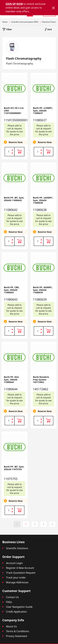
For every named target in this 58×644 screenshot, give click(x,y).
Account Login (14, 563)
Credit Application (16, 612)
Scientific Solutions (17, 548)
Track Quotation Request (21, 573)
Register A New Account (20, 568)
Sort (49, 29)
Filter (9, 29)
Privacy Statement (17, 636)
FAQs (9, 602)
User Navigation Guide (19, 607)
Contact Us (12, 597)
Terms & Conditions (18, 631)
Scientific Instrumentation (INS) (25, 22)
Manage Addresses (17, 582)
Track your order (16, 578)
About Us (11, 626)
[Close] (53, 8)
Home (5, 22)
